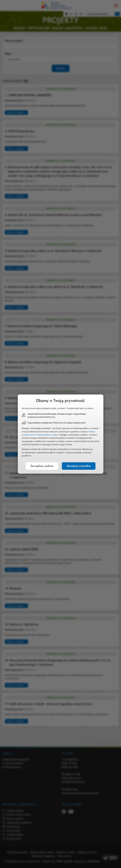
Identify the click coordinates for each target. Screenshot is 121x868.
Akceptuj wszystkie (79, 466)
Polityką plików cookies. (47, 435)
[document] (61, 434)
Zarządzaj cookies (42, 466)
